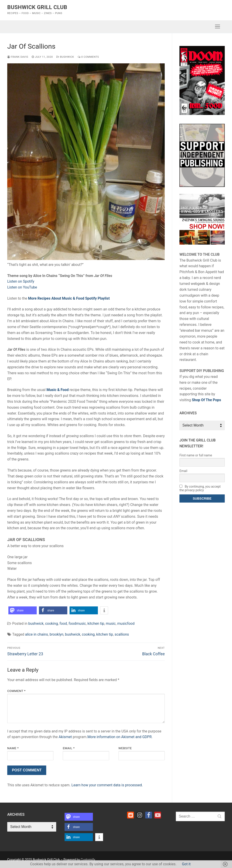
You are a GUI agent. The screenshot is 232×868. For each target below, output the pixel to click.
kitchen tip (96, 624)
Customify (88, 860)
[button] (23, 610)
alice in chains (37, 634)
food (63, 624)
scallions (122, 634)
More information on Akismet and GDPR (120, 737)
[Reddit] (130, 815)
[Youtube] (158, 815)
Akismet (65, 737)
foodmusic (77, 624)
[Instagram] (140, 815)
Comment (16, 691)
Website (125, 748)
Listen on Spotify (21, 281)
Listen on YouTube (22, 287)
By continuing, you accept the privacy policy (200, 488)
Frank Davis (18, 57)
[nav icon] (217, 27)
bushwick (65, 57)
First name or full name (196, 455)
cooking (51, 624)
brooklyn (57, 634)
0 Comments (88, 57)
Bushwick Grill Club (37, 7)
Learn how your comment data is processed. (107, 785)
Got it (186, 864)
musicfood (126, 624)
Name (13, 748)
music (111, 624)
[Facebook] (149, 815)
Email (69, 748)
